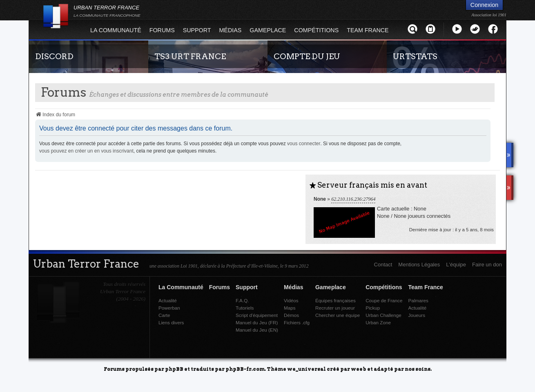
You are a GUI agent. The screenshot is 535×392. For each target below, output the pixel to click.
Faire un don (487, 265)
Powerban (169, 308)
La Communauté (116, 30)
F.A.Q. (242, 300)
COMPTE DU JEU (307, 56)
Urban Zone (378, 322)
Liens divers (171, 322)
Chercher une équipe (338, 315)
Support (197, 30)
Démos (291, 315)
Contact (383, 265)
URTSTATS (415, 56)
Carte (164, 315)
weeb (359, 369)
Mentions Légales (419, 265)
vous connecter (304, 144)
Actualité (168, 300)
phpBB (174, 369)
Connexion (484, 5)
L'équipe (456, 265)
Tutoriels (245, 308)
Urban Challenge (383, 315)
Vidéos (291, 300)
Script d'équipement (257, 315)
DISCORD (54, 56)
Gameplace (268, 30)
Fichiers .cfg (297, 322)
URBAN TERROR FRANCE (107, 11)
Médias (231, 30)
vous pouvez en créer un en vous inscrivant (86, 151)
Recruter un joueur (335, 308)
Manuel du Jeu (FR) (257, 322)
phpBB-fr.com (245, 369)
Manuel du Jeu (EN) (257, 330)
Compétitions (316, 30)
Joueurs (417, 315)
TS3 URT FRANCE (190, 56)
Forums (162, 30)
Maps (290, 308)
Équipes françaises (335, 300)
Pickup (373, 308)
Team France (368, 30)
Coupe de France (384, 300)
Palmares (418, 300)
